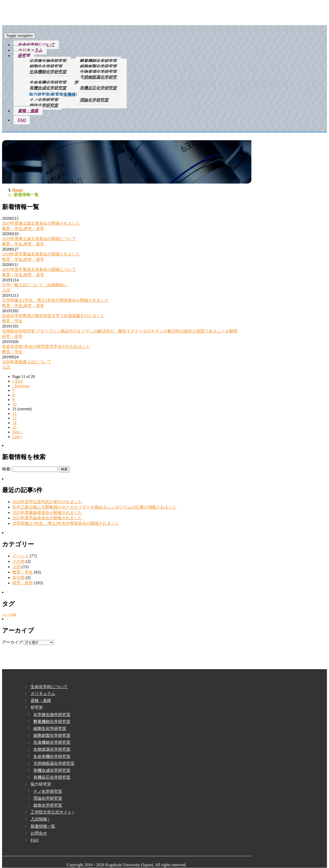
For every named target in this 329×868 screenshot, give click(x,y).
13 (14, 418)
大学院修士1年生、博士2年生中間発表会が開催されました (56, 300)
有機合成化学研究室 (48, 88)
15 (14, 427)
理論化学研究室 (94, 100)
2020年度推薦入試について (27, 362)
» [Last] (17, 437)
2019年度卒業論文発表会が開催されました (41, 254)
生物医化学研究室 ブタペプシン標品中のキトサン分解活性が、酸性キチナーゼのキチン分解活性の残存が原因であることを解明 (120, 331)
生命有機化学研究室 (48, 83)
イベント (21, 556)
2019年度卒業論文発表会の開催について (39, 269)
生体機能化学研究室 (48, 72)
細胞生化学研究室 (46, 66)
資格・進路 (28, 111)
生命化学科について (36, 45)
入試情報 (39, 819)
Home (18, 190)
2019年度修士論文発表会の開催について (39, 239)
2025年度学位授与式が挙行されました (47, 502)
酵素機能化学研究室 (98, 61)
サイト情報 (9, 615)
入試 (6, 290)
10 (14, 404)
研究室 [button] (24, 56)
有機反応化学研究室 (98, 88)
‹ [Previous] (21, 386)
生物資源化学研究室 (98, 72)
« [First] (18, 381)
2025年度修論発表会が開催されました (47, 513)
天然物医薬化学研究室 (95, 80)
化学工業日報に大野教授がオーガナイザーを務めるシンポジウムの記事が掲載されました (95, 507)
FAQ (22, 120)
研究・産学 (34, 229)
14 (14, 423)
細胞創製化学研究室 (98, 66)
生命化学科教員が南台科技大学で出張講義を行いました (53, 316)
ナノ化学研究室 (44, 100)
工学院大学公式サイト (51, 812)
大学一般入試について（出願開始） (35, 285)
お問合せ (39, 833)
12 (14, 413)
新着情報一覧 (43, 826)
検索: (7, 469)
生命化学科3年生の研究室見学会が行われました (46, 346)
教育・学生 (12, 229)
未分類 (19, 578)
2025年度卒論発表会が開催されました (47, 518)
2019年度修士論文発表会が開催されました (41, 223)
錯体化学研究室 (44, 105)
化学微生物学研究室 (48, 61)
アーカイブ (12, 642)
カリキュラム (30, 50)
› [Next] (17, 432)
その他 (19, 561)
